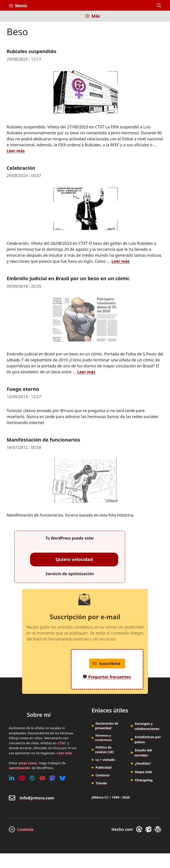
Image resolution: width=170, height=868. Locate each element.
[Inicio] (12, 19)
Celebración (21, 168)
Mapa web (144, 772)
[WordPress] (32, 778)
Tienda (101, 783)
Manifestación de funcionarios (43, 440)
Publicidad (103, 767)
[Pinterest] (22, 778)
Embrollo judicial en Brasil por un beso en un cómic (68, 278)
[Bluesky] (62, 778)
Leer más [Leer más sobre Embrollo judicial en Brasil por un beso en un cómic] (86, 372)
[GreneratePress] (140, 829)
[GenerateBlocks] (149, 829)
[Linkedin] (12, 778)
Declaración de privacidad (107, 726)
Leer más (64, 753)
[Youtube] (42, 778)
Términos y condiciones (103, 738)
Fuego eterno (23, 389)
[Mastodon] (52, 778)
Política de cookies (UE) (104, 750)
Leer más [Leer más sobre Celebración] (120, 261)
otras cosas (28, 763)
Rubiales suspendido (32, 51)
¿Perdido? (143, 763)
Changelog (144, 780)
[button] (159, 6)
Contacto (102, 775)
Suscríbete (107, 664)
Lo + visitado (105, 760)
